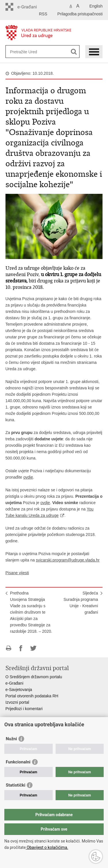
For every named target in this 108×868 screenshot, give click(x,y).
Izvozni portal (17, 702)
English (96, 6)
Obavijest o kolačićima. (47, 847)
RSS (43, 14)
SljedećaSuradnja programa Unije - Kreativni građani (81, 603)
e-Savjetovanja (19, 690)
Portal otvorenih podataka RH (32, 696)
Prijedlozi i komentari (24, 709)
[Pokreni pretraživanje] (74, 52)
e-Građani (14, 683)
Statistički (16, 785)
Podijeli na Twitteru (33, 648)
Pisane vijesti (17, 573)
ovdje (28, 477)
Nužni (11, 739)
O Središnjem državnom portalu (34, 677)
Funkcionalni (18, 762)
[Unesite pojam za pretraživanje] (31, 52)
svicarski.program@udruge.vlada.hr (68, 560)
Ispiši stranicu (8, 648)
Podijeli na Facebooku (21, 648)
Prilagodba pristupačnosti (80, 14)
